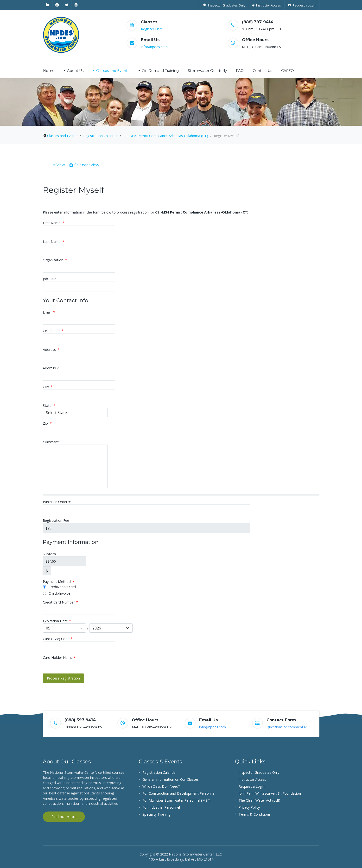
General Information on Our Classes (171, 779)
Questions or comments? (287, 727)
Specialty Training (156, 814)
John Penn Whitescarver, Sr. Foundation (270, 793)
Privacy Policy (249, 807)
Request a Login (252, 786)
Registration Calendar (160, 772)
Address (51, 349)
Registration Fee (56, 520)
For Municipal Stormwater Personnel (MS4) (176, 800)
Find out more (64, 817)
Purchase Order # (57, 502)
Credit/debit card (59, 587)
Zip (47, 423)
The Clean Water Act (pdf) (259, 800)
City (48, 387)
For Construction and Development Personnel (179, 793)
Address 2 (51, 368)
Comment (51, 442)
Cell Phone (53, 331)
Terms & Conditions (255, 814)
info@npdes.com (154, 47)
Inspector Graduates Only (259, 772)
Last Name (54, 242)
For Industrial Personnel (161, 807)
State (49, 406)
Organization (55, 260)
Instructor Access (252, 779)
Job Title (50, 279)
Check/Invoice (57, 593)
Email (49, 312)
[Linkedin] (48, 5)
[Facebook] (57, 5)
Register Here (152, 29)
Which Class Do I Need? (161, 786)
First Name (54, 223)
